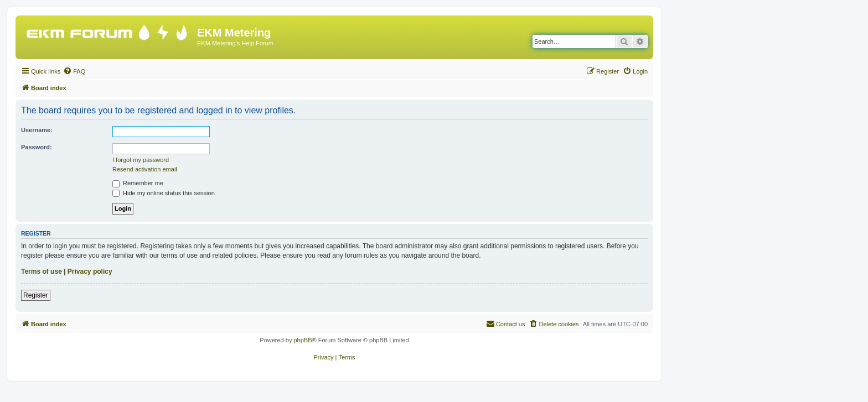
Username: (37, 130)
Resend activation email (145, 169)
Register (36, 295)
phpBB (303, 340)
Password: (37, 147)
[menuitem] (74, 71)
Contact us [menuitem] (506, 323)
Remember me (138, 183)
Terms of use (42, 272)
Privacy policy (90, 272)
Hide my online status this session (164, 193)
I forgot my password (141, 160)
